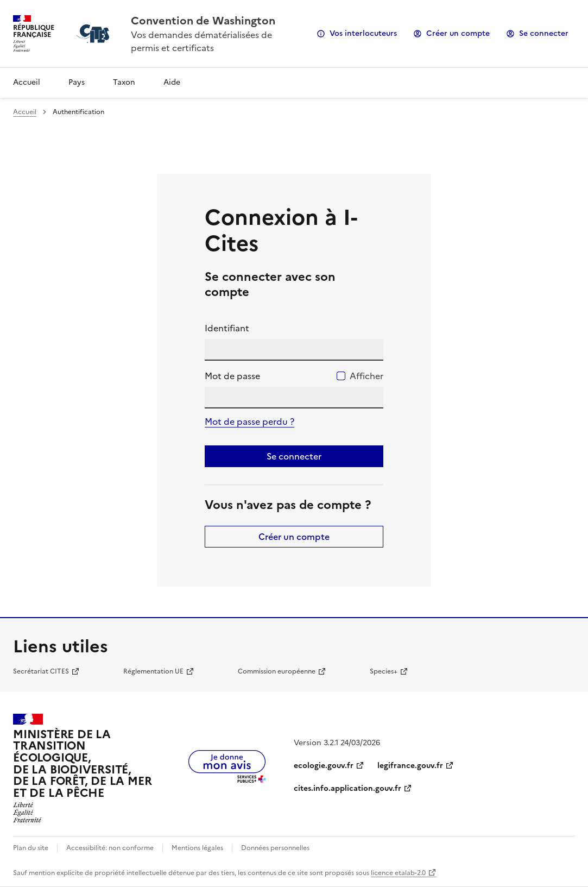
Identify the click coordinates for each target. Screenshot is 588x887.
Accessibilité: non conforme (110, 848)
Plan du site (31, 848)
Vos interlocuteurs (363, 33)
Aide (172, 82)
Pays (77, 82)
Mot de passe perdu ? (249, 422)
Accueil (27, 82)
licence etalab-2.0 (398, 873)
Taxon (124, 82)
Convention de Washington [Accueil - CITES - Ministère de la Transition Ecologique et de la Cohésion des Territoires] (203, 21)
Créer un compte (458, 33)
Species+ (384, 671)
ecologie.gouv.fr (324, 766)
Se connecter (544, 33)
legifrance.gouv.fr (410, 766)
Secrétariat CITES (41, 671)
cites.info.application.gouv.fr (347, 788)
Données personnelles (275, 848)
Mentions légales (197, 848)
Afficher (366, 376)
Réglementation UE (153, 671)
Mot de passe (232, 376)
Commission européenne (277, 671)
